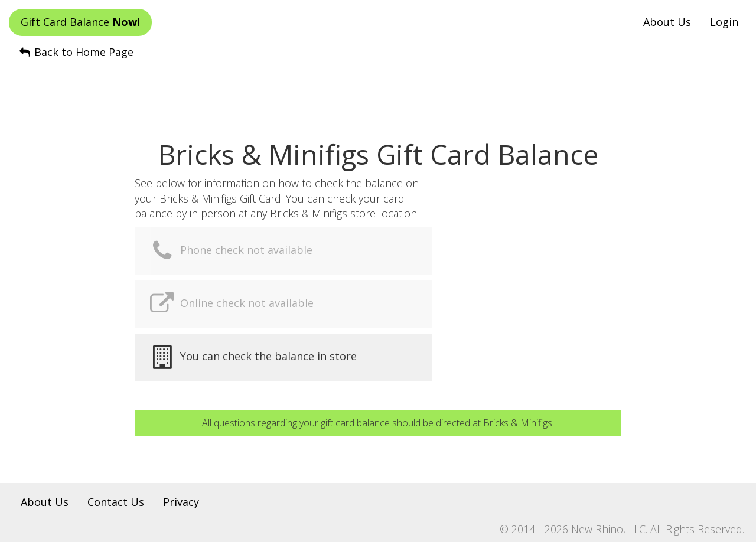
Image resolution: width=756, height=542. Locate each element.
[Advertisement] (378, 89)
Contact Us (116, 502)
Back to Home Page (76, 52)
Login (724, 22)
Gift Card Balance (80, 22)
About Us (667, 22)
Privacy (181, 502)
